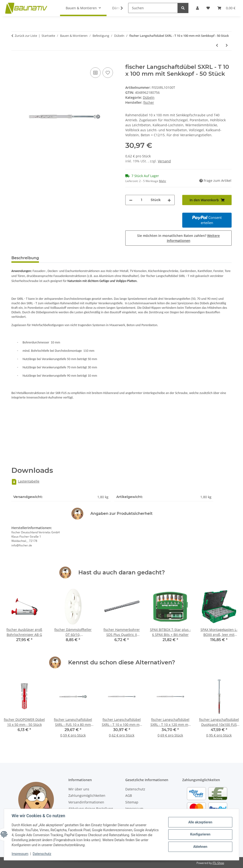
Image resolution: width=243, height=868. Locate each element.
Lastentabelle (25, 481)
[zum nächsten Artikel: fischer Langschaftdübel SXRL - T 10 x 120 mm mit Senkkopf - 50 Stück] (227, 45)
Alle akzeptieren (200, 822)
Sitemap (132, 802)
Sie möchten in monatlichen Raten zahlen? (178, 238)
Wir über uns (79, 789)
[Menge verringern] (131, 200)
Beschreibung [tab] (25, 258)
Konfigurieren (200, 834)
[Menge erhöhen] (169, 200)
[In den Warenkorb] (15, 61)
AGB (129, 795)
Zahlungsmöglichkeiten (87, 795)
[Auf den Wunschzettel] (108, 73)
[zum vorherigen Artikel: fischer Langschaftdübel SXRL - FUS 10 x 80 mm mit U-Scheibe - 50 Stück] (217, 45)
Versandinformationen (86, 802)
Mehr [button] (163, 181)
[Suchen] (153, 8)
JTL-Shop (218, 863)
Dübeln (149, 97)
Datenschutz (42, 854)
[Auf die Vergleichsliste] (95, 73)
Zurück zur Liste (26, 36)
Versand (164, 161)
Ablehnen (200, 847)
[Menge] (142, 200)
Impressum (20, 854)
